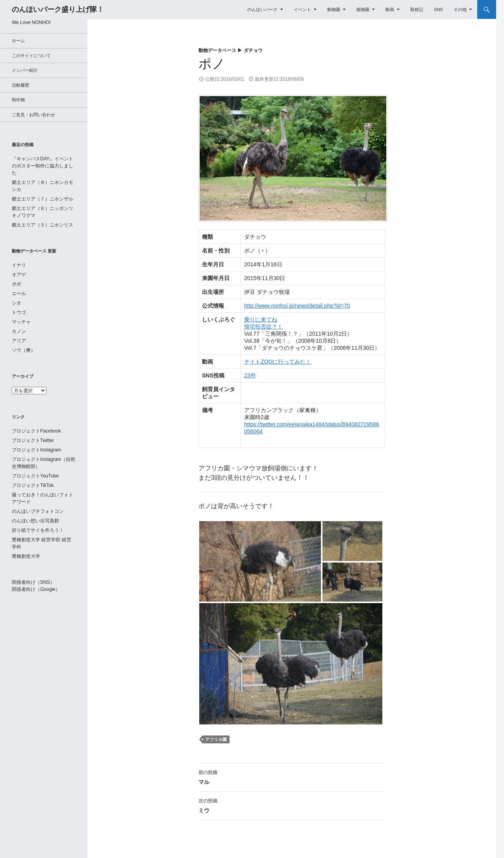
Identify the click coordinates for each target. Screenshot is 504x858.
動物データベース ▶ (221, 50)
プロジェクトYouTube (35, 476)
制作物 (18, 100)
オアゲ (19, 275)
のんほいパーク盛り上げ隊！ (58, 9)
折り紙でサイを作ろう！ (38, 530)
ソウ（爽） (24, 350)
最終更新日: (279, 79)
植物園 (363, 9)
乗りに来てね (261, 319)
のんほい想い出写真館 (35, 521)
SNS (438, 9)
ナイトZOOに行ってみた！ (278, 362)
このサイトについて (31, 56)
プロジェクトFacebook (36, 431)
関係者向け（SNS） (33, 582)
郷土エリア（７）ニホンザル (43, 199)
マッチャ (21, 322)
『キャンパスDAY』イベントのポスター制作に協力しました (43, 166)
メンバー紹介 (25, 70)
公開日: (225, 79)
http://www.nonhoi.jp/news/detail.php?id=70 (297, 306)
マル (292, 776)
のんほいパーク (262, 9)
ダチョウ (253, 50)
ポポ (17, 284)
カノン (19, 331)
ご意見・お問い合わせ (33, 115)
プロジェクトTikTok (33, 485)
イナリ (19, 265)
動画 (390, 9)
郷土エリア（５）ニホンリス (43, 225)
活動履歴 (20, 85)
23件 (250, 375)
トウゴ (19, 312)
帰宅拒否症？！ (263, 327)
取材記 (417, 9)
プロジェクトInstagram (36, 450)
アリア (19, 341)
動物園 (334, 9)
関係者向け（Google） (36, 589)
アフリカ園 (216, 739)
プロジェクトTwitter (33, 440)
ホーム (18, 41)
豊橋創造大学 (26, 556)
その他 (460, 9)
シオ (17, 303)
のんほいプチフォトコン (38, 511)
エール (19, 293)
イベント (302, 9)
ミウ (292, 805)
